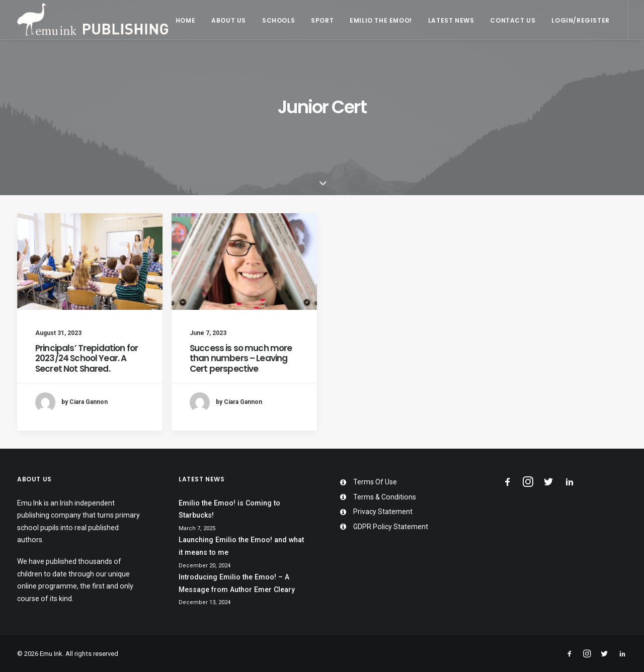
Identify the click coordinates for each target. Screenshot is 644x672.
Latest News (451, 20)
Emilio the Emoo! (381, 20)
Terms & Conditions (385, 497)
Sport (322, 20)
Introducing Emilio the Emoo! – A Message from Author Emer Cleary (237, 583)
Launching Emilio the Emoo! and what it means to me (241, 546)
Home (185, 20)
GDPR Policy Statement (391, 527)
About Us (229, 20)
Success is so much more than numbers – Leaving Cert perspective (241, 358)
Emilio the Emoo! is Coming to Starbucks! (229, 509)
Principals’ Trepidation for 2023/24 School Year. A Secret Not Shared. (87, 358)
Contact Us (513, 20)
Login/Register (580, 20)
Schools (278, 20)
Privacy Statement (383, 512)
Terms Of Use (375, 482)
